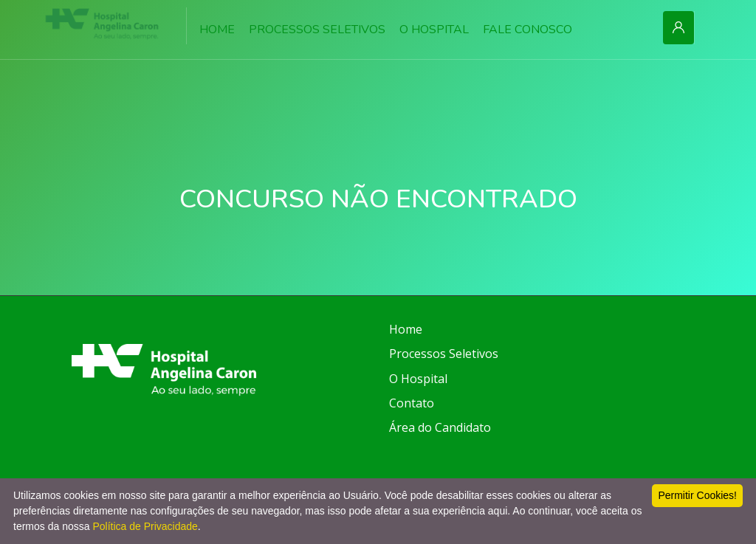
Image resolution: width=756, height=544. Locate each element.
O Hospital (418, 379)
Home (406, 329)
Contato (412, 403)
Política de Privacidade (145, 526)
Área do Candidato (440, 427)
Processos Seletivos (444, 354)
